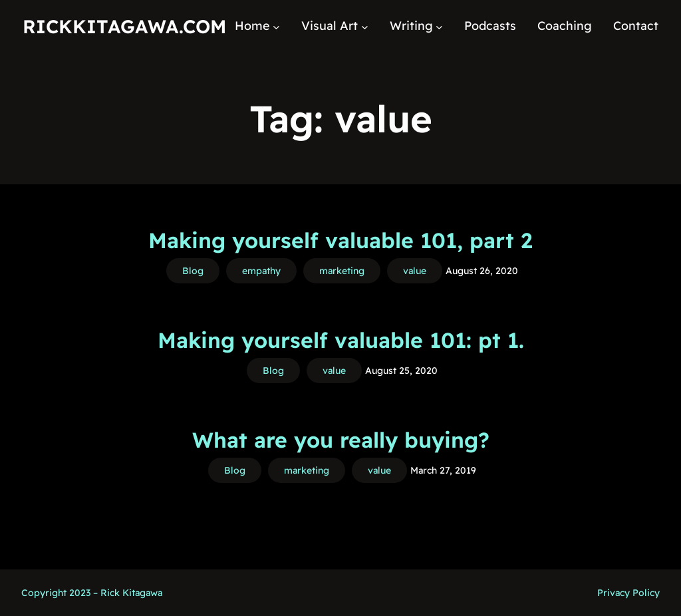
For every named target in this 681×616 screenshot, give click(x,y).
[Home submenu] (276, 26)
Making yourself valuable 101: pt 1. (341, 340)
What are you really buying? (341, 440)
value (415, 271)
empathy (261, 271)
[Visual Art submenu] (365, 26)
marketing (342, 271)
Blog (193, 271)
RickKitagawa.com (124, 26)
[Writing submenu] (439, 26)
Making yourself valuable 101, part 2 (340, 240)
